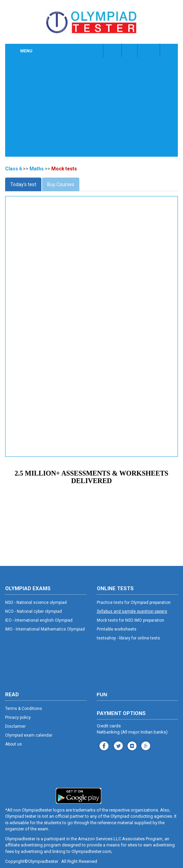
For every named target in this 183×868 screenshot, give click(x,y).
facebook (103, 745)
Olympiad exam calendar (29, 735)
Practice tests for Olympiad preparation (134, 603)
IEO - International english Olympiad (39, 620)
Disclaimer (15, 726)
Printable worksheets (117, 629)
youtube (131, 745)
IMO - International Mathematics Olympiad (45, 629)
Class (130, 50)
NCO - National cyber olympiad (34, 611)
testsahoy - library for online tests (128, 638)
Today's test (23, 184)
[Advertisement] (91, 109)
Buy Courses (61, 184)
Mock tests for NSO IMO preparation (130, 620)
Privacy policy (18, 717)
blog (145, 745)
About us (14, 744)
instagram (117, 745)
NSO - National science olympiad (36, 603)
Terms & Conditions (24, 709)
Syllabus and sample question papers (132, 611)
